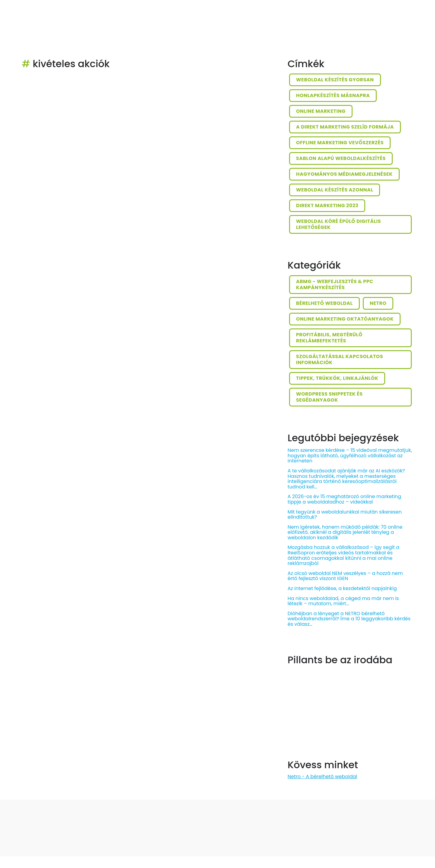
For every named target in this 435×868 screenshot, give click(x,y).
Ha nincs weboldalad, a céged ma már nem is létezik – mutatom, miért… (343, 601)
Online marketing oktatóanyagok (345, 319)
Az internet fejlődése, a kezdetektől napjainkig (342, 588)
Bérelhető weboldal (324, 303)
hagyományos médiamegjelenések (344, 174)
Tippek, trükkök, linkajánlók (337, 378)
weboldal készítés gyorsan (335, 80)
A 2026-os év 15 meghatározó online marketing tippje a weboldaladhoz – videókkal (344, 499)
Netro (378, 303)
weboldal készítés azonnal (335, 190)
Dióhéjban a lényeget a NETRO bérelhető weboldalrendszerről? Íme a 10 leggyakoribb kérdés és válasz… (349, 619)
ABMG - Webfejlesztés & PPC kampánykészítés (335, 284)
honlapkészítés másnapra (333, 95)
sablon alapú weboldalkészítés (341, 158)
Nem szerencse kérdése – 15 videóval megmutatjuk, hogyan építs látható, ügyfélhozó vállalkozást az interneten (350, 455)
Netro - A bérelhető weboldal (322, 777)
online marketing (321, 111)
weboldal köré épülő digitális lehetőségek (338, 224)
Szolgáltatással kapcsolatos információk (340, 359)
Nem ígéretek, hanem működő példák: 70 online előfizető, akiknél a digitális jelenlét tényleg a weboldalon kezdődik (345, 532)
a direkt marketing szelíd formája (345, 127)
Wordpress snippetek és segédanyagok (329, 397)
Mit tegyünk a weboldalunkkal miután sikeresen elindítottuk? (345, 515)
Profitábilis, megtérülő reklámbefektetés (329, 338)
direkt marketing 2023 (327, 206)
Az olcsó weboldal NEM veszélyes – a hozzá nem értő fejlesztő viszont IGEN (345, 576)
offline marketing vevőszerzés (340, 143)
